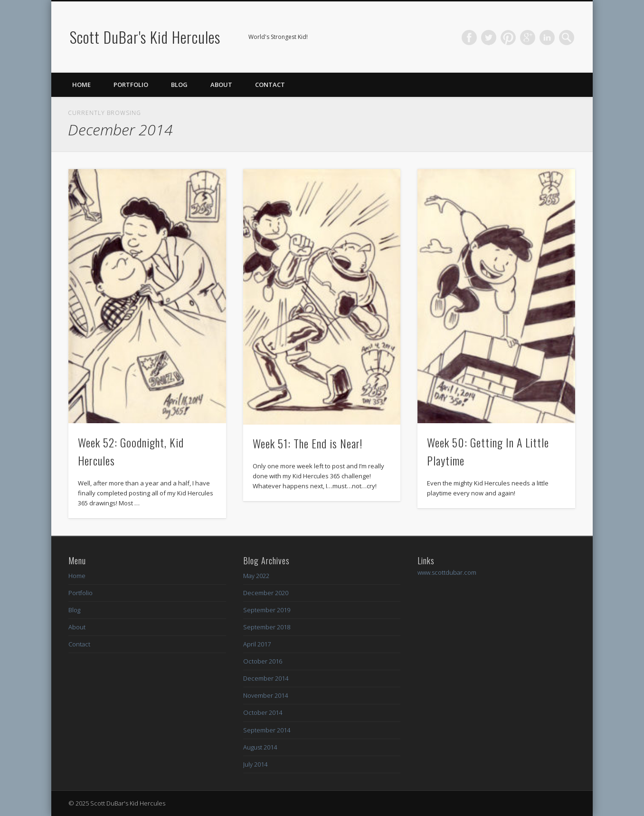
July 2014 (255, 764)
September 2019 (267, 610)
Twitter (489, 38)
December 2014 (266, 678)
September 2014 (267, 730)
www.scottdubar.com (447, 572)
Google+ (528, 38)
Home (81, 85)
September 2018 (267, 627)
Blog (179, 85)
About (221, 85)
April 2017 (257, 644)
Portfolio (131, 85)
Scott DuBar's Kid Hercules (145, 37)
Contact (270, 85)
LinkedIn (547, 38)
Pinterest (508, 38)
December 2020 (266, 593)
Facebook (469, 38)
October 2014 (263, 712)
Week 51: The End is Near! (308, 443)
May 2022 (256, 576)
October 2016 (263, 661)
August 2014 (260, 747)
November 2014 (265, 695)
